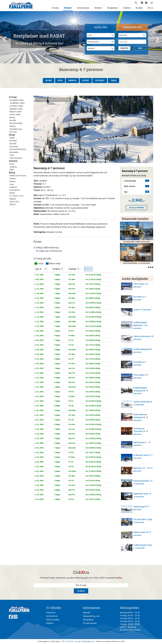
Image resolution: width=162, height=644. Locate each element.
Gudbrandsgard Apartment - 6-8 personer (140, 325)
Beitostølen (14, 152)
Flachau (13, 179)
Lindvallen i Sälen (16, 106)
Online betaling (53, 620)
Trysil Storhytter (16, 158)
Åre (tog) (13, 132)
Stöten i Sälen (15, 115)
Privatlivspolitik (90, 623)
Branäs (12, 117)
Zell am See (14, 202)
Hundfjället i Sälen (17, 100)
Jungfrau (13, 167)
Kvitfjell (13, 141)
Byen (60, 81)
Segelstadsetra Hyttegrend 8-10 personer (141, 417)
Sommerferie (52, 616)
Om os (150, 8)
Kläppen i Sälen (16, 112)
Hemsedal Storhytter (18, 149)
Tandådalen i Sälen (17, 103)
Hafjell (12, 138)
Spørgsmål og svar (91, 616)
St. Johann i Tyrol (16, 196)
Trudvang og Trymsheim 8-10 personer (141, 431)
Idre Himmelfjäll (16, 123)
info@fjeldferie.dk (88, 641)
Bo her (49, 81)
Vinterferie (51, 613)
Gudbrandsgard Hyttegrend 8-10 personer (141, 391)
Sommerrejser (83, 8)
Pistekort (100, 81)
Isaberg (12, 126)
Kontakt (139, 8)
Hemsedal (14, 147)
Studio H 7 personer (142, 310)
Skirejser (68, 8)
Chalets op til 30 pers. (18, 176)
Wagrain (13, 199)
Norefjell (13, 144)
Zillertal (12, 204)
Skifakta (72, 81)
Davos (12, 164)
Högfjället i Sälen (16, 109)
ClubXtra (127, 8)
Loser (12, 184)
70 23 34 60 (69, 641)
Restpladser (113, 8)
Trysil (12, 155)
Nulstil (124, 48)
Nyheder (98, 8)
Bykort (86, 81)
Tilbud (114, 81)
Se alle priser (136, 208)
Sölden (12, 193)
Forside (55, 8)
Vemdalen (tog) (16, 129)
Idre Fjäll (13, 120)
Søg (140, 48)
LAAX (12, 170)
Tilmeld (81, 591)
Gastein (13, 181)
